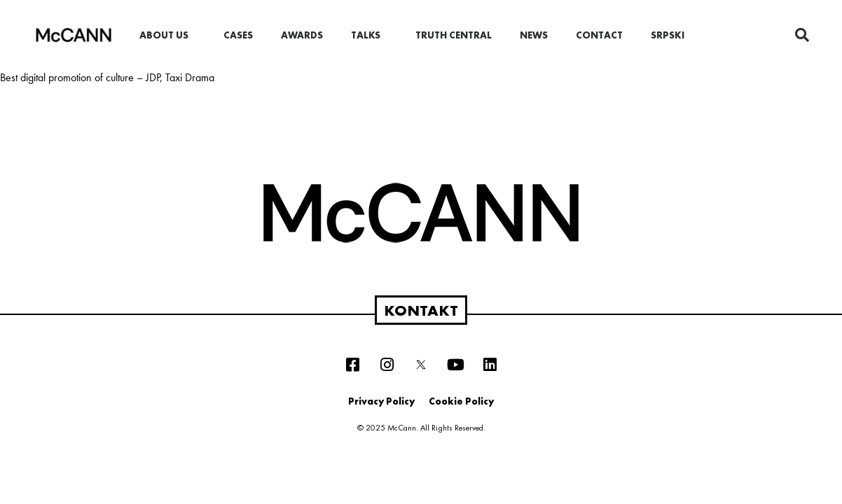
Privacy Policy (381, 401)
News (534, 35)
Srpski (668, 35)
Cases (238, 35)
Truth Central (454, 35)
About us (167, 35)
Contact (599, 35)
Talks (369, 35)
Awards (302, 35)
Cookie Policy (461, 401)
